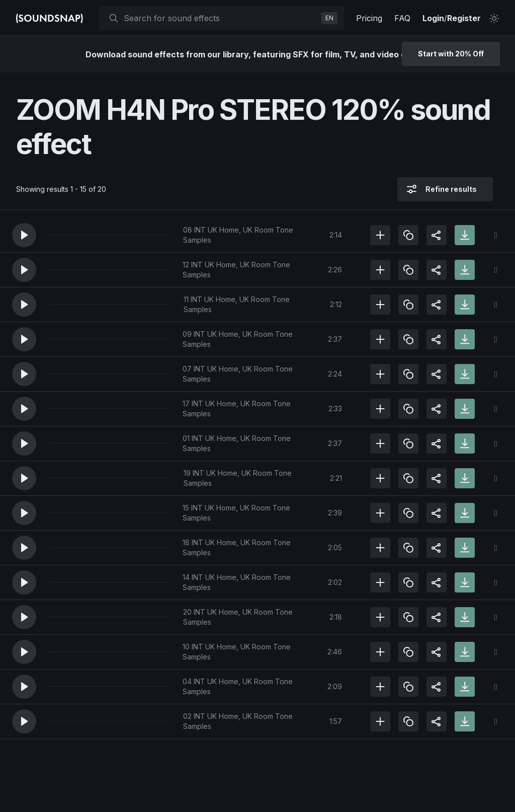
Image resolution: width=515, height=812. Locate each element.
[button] (24, 235)
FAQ (402, 18)
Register (464, 18)
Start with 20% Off (451, 54)
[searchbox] (221, 18)
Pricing (369, 18)
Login (433, 18)
